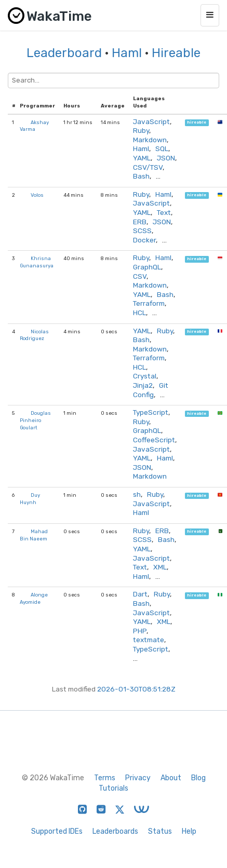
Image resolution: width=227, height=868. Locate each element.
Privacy (138, 778)
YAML (142, 158)
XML (160, 567)
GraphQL (147, 267)
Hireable (176, 53)
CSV (140, 276)
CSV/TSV (148, 167)
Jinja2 (143, 385)
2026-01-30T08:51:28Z (136, 689)
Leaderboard (64, 53)
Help (189, 831)
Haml (127, 53)
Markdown (150, 140)
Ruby (141, 130)
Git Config (151, 390)
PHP (140, 631)
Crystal (145, 376)
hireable (197, 123)
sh (137, 494)
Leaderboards (115, 831)
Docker (144, 240)
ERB (140, 222)
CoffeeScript (154, 440)
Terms (105, 778)
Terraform (149, 303)
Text (164, 212)
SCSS (142, 230)
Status (160, 831)
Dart (140, 594)
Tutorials (113, 788)
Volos (37, 195)
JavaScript (151, 121)
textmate (149, 640)
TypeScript (151, 412)
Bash (141, 176)
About (171, 778)
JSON (166, 158)
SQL (162, 148)
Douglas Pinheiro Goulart (35, 420)
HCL (139, 313)
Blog (198, 778)
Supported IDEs (57, 831)
